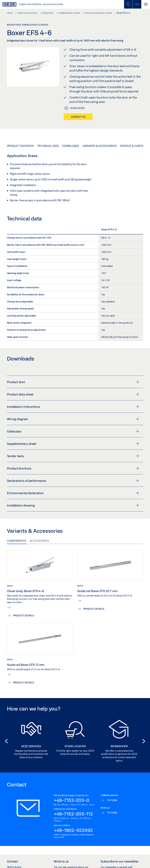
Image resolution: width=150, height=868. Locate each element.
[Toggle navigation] (146, 4)
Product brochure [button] (73, 468)
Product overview (20, 146)
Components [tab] (17, 541)
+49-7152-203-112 (73, 814)
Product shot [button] (73, 382)
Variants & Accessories (100, 146)
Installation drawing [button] (73, 505)
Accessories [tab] (39, 541)
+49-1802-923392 (73, 830)
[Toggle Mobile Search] (128, 4)
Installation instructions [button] (73, 407)
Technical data (48, 146)
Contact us (78, 117)
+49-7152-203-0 (71, 800)
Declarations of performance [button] (73, 481)
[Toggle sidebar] (137, 4)
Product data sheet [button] (73, 394)
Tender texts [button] (73, 456)
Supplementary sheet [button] (73, 444)
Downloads (71, 146)
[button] (6, 741)
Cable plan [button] (73, 431)
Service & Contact (133, 146)
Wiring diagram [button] (73, 419)
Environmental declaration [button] (73, 493)
